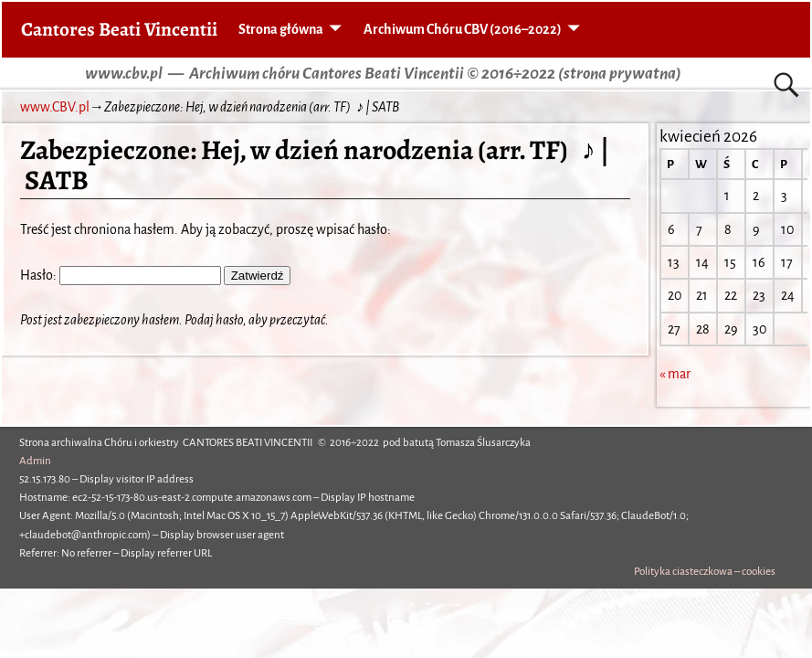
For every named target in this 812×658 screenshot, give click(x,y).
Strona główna (281, 29)
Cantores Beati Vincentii (119, 29)
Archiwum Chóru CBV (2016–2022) (463, 29)
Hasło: (121, 275)
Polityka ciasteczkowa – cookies (705, 572)
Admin (35, 461)
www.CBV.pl (55, 107)
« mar (675, 374)
